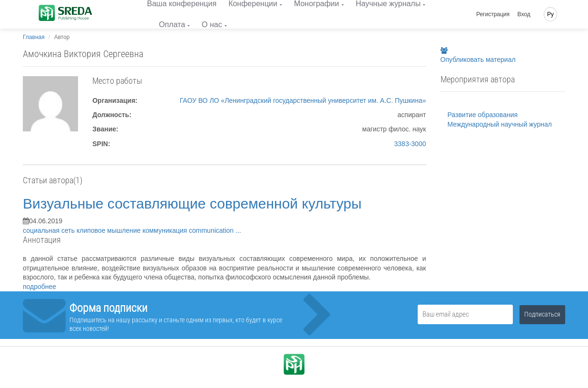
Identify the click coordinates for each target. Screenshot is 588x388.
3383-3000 (410, 144)
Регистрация (493, 14)
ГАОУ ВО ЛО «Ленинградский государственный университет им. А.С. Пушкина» (303, 100)
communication (212, 230)
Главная (34, 37)
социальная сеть (50, 230)
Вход (524, 14)
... (238, 230)
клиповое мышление (109, 230)
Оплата (172, 25)
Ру (550, 14)
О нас (212, 25)
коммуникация (166, 230)
